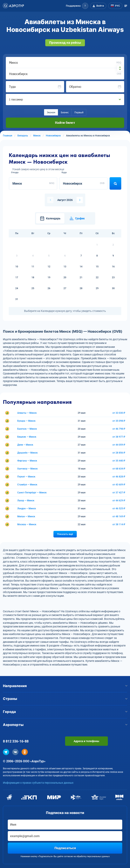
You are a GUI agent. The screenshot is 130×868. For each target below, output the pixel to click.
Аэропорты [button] (65, 725)
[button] (77, 6)
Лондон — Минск (27, 509)
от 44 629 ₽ (119, 501)
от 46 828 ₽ (119, 477)
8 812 (16, 741)
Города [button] (65, 712)
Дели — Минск (25, 445)
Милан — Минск (26, 516)
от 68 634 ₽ (119, 469)
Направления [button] (65, 686)
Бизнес (65, 112)
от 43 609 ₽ (119, 485)
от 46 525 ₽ (119, 509)
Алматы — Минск (27, 413)
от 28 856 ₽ (119, 453)
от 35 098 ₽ (119, 421)
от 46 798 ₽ (119, 429)
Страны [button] (65, 699)
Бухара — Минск (26, 421)
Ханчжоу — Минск (27, 469)
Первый (79, 112)
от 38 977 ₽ (119, 437)
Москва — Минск (27, 524)
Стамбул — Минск (27, 485)
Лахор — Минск (26, 501)
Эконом (51, 112)
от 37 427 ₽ (119, 493)
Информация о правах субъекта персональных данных (38, 783)
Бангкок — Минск (27, 429)
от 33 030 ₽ (119, 413)
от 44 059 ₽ (119, 445)
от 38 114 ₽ (119, 524)
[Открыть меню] (126, 6)
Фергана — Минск (27, 461)
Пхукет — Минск (26, 477)
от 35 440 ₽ (119, 461)
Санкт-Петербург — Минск (32, 493)
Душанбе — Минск (27, 453)
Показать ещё (65, 534)
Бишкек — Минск (27, 437)
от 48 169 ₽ (119, 516)
